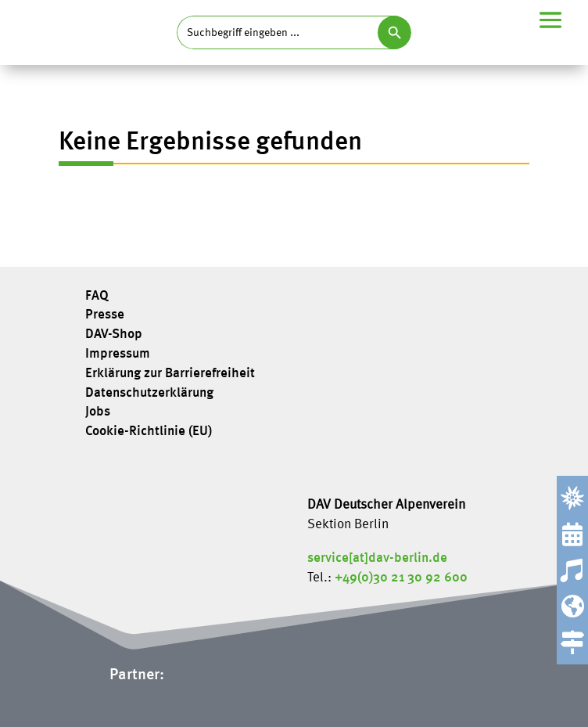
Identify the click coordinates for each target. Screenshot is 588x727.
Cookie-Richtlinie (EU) (149, 432)
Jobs (98, 412)
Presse (105, 315)
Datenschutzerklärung (149, 394)
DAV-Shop (114, 335)
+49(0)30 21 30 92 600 (401, 578)
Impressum (118, 355)
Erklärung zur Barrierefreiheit (170, 374)
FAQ (97, 297)
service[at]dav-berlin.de (377, 558)
